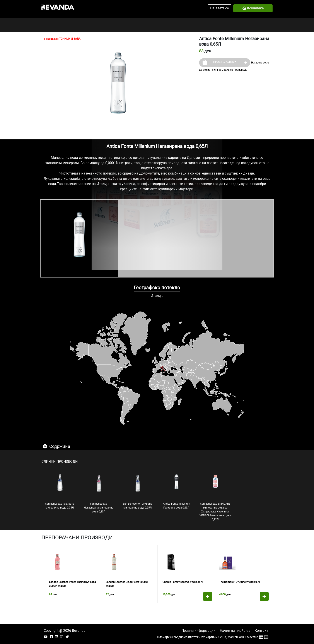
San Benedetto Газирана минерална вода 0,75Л (60, 491)
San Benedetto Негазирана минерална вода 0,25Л (99, 493)
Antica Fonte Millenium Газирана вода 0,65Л (177, 491)
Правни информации (198, 631)
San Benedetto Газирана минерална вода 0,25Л (137, 491)
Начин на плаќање (235, 631)
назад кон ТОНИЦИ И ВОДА (62, 39)
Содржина (56, 446)
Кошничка (253, 8)
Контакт (261, 631)
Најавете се (219, 8)
